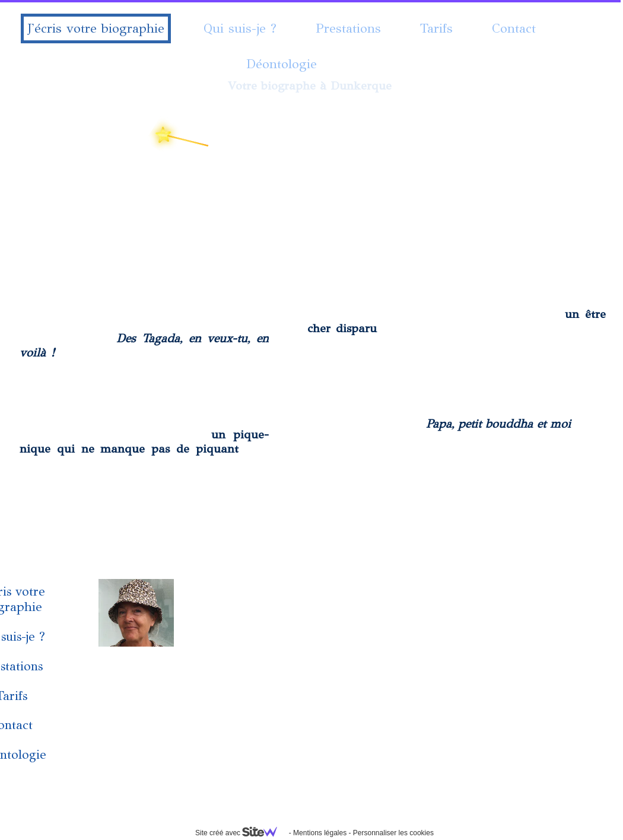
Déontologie (282, 64)
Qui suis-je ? (240, 28)
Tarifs (436, 28)
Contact (514, 28)
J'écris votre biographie (96, 28)
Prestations (348, 28)
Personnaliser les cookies (393, 833)
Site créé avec (241, 833)
